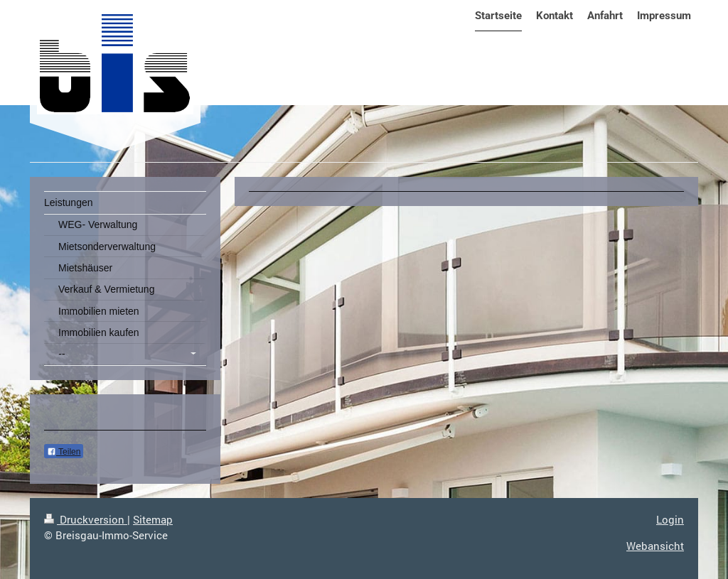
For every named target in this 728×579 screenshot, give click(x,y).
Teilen (64, 452)
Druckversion (86, 519)
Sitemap (153, 519)
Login (670, 519)
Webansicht (655, 546)
